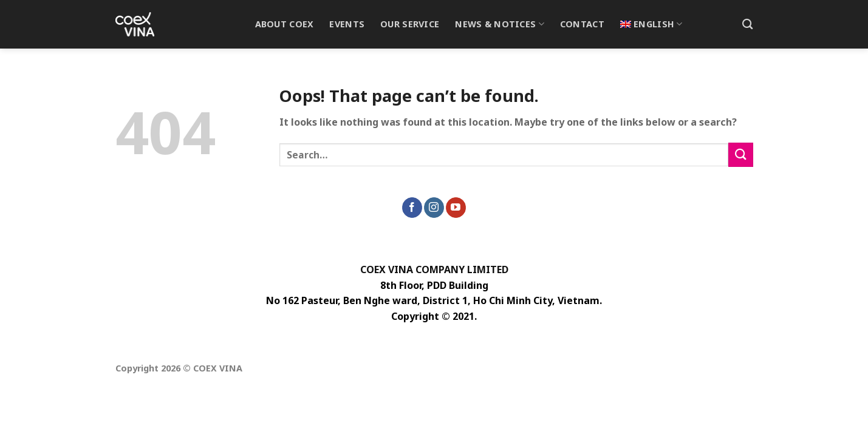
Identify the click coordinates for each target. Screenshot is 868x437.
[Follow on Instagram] (434, 208)
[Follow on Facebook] (412, 208)
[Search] (747, 25)
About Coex (285, 24)
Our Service (410, 24)
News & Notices (500, 24)
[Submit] (740, 154)
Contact (582, 24)
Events (347, 24)
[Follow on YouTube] (456, 208)
